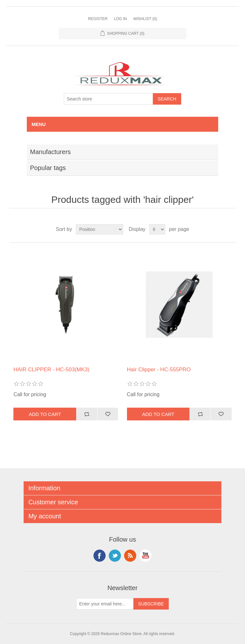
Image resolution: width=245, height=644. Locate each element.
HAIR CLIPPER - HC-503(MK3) (51, 370)
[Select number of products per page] (157, 229)
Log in (120, 19)
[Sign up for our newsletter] (105, 604)
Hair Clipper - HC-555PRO (159, 370)
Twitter (115, 556)
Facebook (100, 556)
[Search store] (108, 99)
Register (98, 19)
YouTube (145, 556)
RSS (130, 556)
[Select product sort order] (100, 229)
